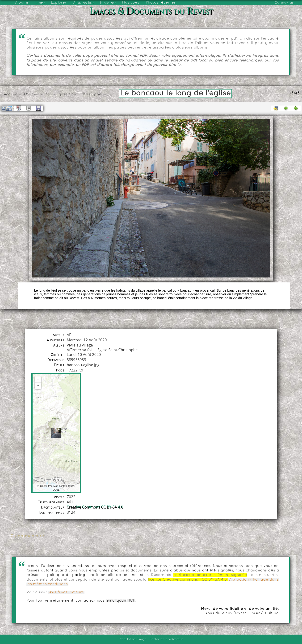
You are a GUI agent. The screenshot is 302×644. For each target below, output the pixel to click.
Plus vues (131, 3)
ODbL (56, 490)
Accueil (10, 94)
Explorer (59, 3)
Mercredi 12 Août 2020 (87, 340)
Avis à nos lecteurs (66, 592)
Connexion (284, 3)
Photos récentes (161, 3)
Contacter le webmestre (166, 639)
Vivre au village (80, 345)
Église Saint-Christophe (79, 94)
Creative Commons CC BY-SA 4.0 (95, 507)
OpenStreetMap (49, 486)
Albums (22, 3)
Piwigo (142, 639)
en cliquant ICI (120, 601)
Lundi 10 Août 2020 (84, 355)
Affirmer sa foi (37, 94)
